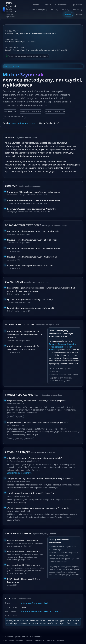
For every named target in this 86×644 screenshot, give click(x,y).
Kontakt (68, 14)
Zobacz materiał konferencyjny (20, 473)
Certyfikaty (78, 9)
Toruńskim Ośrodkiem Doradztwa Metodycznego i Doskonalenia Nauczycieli (63, 347)
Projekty (55, 9)
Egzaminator (77, 5)
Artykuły (66, 9)
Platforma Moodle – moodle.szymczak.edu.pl (41, 611)
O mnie (36, 5)
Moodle (79, 14)
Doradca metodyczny (38, 9)
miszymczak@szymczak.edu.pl (22, 123)
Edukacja (47, 5)
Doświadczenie (61, 5)
